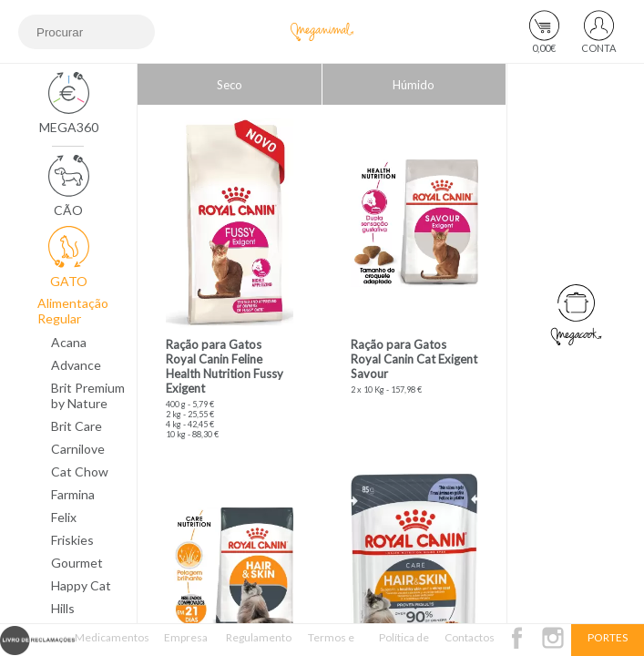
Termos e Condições (332, 643)
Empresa (186, 637)
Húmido (414, 85)
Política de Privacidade (404, 643)
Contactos (470, 637)
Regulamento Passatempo (259, 643)
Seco (230, 85)
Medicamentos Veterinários (112, 643)
